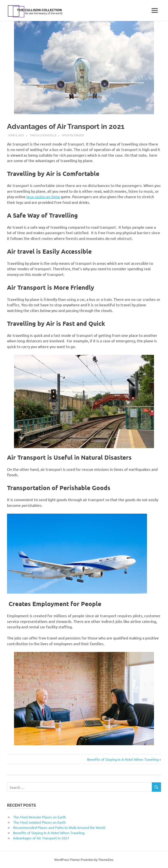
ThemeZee (106, 859)
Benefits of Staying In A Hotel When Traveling (123, 759)
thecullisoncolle (43, 135)
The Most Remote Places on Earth (39, 817)
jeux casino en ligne (43, 197)
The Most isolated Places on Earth (39, 822)
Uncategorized (73, 135)
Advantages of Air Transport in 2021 (41, 838)
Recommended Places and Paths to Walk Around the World (59, 827)
